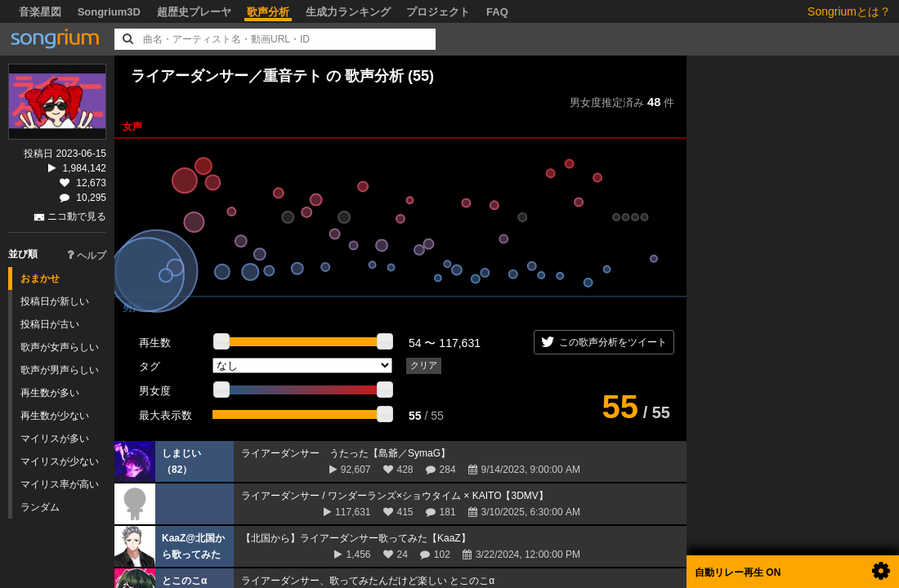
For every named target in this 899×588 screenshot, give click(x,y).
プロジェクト (438, 12)
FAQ (497, 12)
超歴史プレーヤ (194, 12)
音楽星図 (40, 12)
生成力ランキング (348, 12)
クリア (424, 365)
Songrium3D (109, 12)
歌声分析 (268, 12)
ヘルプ (87, 256)
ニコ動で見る (77, 216)
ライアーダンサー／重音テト (226, 76)
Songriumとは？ (849, 11)
